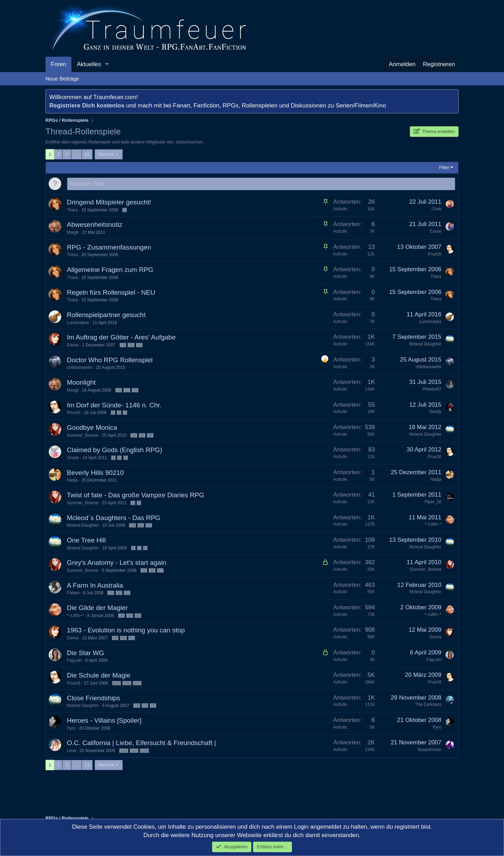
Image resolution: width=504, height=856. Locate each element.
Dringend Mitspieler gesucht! (109, 202)
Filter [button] (444, 167)
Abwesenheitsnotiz (94, 225)
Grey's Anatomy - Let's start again (117, 563)
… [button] (76, 154)
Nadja (72, 480)
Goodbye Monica (92, 428)
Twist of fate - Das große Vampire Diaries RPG (135, 495)
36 (150, 436)
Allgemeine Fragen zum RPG (110, 270)
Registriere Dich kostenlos (87, 106)
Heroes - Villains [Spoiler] (104, 721)
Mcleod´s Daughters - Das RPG (114, 518)
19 (87, 154)
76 (139, 345)
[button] (107, 64)
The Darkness (428, 705)
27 (160, 571)
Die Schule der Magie (99, 676)
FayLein (74, 661)
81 (149, 526)
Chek (436, 209)
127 (134, 751)
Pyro (71, 729)
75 (131, 345)
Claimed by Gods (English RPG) (114, 450)
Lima (71, 751)
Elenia (73, 345)
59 (115, 638)
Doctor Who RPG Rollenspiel (110, 360)
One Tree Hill (86, 541)
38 (121, 616)
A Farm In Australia (95, 586)
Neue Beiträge (62, 79)
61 (132, 638)
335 (117, 683)
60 (123, 638)
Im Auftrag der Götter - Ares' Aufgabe (121, 338)
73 (136, 706)
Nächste (106, 154)
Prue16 (435, 254)
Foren (58, 64)
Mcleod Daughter (425, 344)
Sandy (435, 412)
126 (124, 751)
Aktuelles (89, 64)
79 (132, 526)
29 (111, 593)
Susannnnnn (430, 750)
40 (138, 616)
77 (127, 391)
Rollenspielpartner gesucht (106, 315)
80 (141, 526)
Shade (73, 458)
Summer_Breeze (83, 436)
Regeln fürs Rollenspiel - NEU (111, 293)
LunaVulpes (78, 323)
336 (127, 683)
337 (137, 683)
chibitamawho (80, 368)
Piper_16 (433, 502)
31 (127, 593)
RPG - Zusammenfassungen (109, 248)
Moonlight (81, 383)
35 (142, 436)
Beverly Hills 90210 (95, 473)
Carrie (436, 232)
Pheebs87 (432, 390)
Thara (72, 210)
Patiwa (73, 593)
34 (134, 436)
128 (144, 751)
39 (129, 616)
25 (144, 571)
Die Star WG (86, 653)
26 (152, 571)
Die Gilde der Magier (97, 608)
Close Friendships (93, 698)
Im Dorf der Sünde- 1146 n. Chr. (114, 405)
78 (135, 391)
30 (119, 593)
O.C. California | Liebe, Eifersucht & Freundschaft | (141, 743)
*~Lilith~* (433, 525)
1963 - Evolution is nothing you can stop (126, 630)
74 (123, 345)
